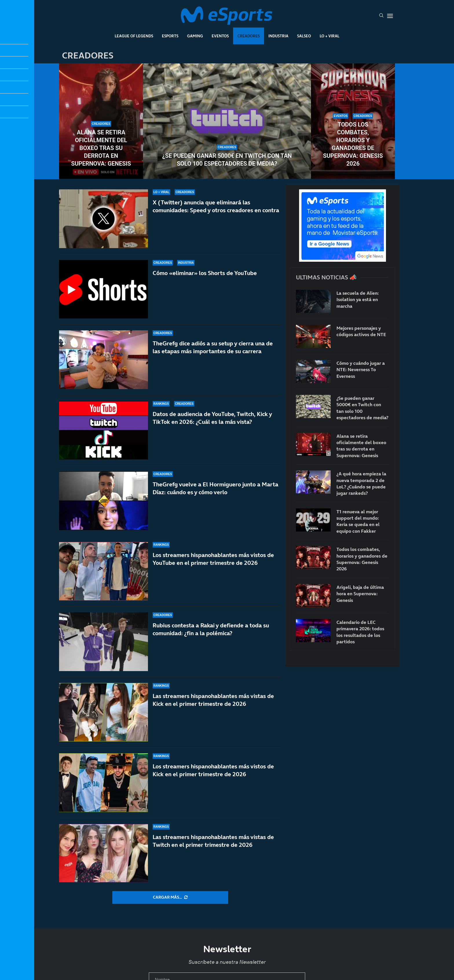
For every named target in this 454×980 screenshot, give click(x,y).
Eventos (220, 36)
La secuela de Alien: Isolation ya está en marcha (358, 300)
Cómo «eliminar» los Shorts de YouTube (205, 273)
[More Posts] (170, 897)
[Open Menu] (390, 16)
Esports (170, 36)
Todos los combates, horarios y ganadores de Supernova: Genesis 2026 (353, 144)
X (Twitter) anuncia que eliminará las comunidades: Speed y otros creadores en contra (216, 206)
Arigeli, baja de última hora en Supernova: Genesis (360, 594)
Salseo (304, 36)
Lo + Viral (329, 36)
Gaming (195, 36)
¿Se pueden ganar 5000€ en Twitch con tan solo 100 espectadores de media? (227, 160)
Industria (278, 36)
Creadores (249, 36)
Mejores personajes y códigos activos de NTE (361, 331)
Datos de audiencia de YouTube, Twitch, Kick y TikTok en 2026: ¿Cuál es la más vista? (212, 429)
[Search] (381, 16)
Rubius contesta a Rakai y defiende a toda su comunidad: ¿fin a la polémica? (211, 640)
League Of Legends (134, 36)
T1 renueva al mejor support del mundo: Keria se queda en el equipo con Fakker (358, 521)
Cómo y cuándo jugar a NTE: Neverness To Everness (361, 370)
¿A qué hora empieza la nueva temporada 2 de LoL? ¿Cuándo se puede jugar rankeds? (361, 483)
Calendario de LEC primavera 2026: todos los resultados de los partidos (360, 632)
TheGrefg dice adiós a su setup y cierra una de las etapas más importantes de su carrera (213, 350)
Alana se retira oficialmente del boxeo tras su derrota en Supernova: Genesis (101, 148)
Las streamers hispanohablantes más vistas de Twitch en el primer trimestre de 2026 (213, 841)
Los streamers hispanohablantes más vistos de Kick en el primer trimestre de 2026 (213, 770)
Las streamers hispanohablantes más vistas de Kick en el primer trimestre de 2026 (213, 703)
